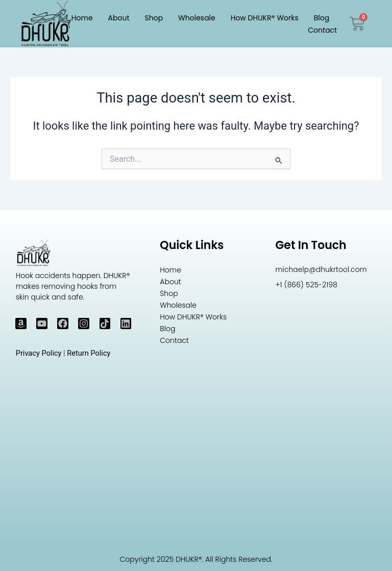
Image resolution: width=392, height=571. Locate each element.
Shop (154, 18)
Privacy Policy (39, 353)
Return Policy (89, 353)
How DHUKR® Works (265, 18)
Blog (322, 18)
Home (82, 18)
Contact (322, 30)
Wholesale (197, 18)
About (119, 18)
